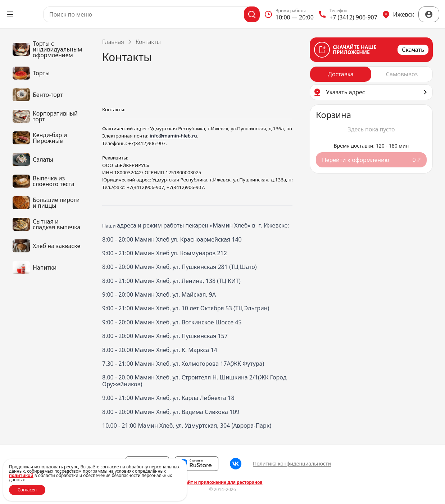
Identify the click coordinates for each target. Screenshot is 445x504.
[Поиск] (252, 14)
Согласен (27, 490)
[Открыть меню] (10, 14)
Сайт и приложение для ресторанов (222, 482)
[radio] (341, 74)
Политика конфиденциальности (292, 463)
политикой (21, 475)
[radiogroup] (371, 74)
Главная (113, 42)
